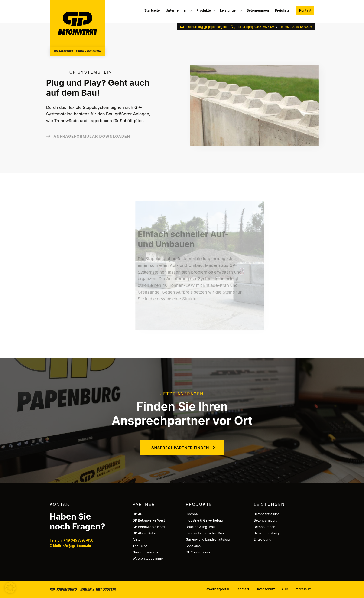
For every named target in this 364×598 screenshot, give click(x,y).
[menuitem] (152, 10)
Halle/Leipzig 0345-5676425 (253, 27)
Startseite (152, 10)
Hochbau (193, 514)
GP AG (138, 514)
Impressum (303, 589)
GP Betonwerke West (149, 520)
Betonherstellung (267, 514)
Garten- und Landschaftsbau (208, 539)
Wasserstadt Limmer (148, 558)
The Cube (140, 546)
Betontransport (265, 520)
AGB (285, 589)
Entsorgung (263, 539)
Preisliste (282, 10)
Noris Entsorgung (146, 552)
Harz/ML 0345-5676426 (296, 27)
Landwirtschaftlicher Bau (205, 533)
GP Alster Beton (145, 533)
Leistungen (229, 10)
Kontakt (305, 10)
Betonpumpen (258, 10)
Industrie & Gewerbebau (204, 520)
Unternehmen (177, 10)
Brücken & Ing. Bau (200, 527)
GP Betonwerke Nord (149, 527)
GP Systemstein (198, 552)
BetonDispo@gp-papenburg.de (203, 27)
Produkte (204, 10)
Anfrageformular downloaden (75, 136)
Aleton (137, 539)
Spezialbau (194, 546)
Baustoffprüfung (266, 533)
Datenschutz (265, 589)
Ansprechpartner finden (180, 448)
